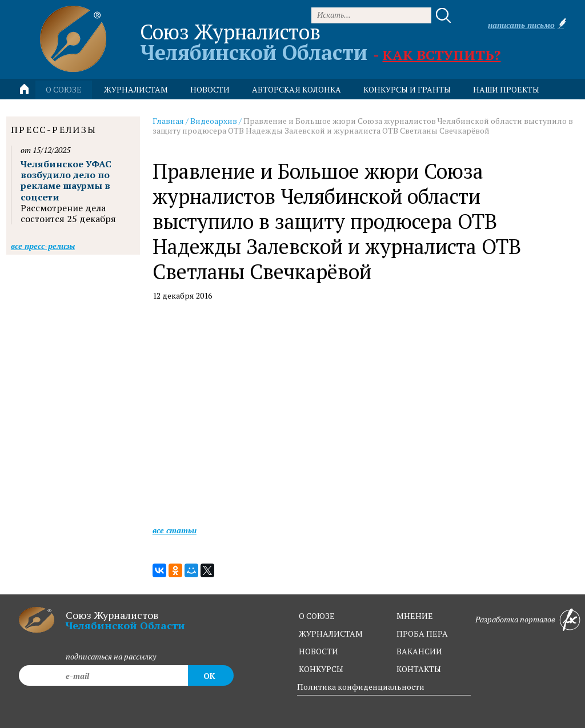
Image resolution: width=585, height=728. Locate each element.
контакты (419, 669)
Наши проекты (506, 89)
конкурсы (321, 669)
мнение (415, 616)
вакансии (419, 651)
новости (210, 89)
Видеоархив (214, 121)
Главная (168, 121)
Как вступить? (441, 55)
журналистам (331, 634)
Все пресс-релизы (43, 246)
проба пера (422, 634)
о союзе (317, 616)
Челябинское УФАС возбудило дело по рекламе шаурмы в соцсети (66, 180)
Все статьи (175, 530)
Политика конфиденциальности (361, 687)
